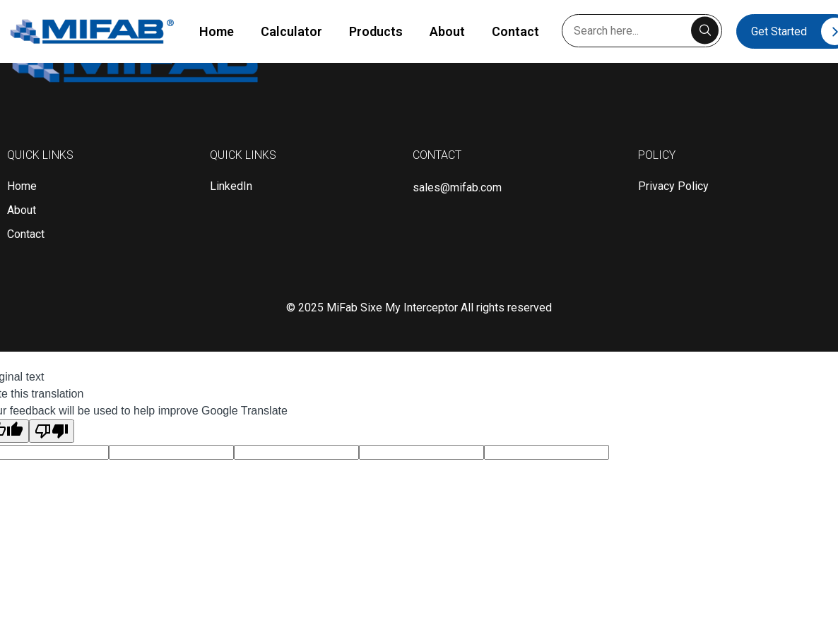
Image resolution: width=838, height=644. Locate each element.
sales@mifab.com (457, 187)
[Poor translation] (52, 431)
